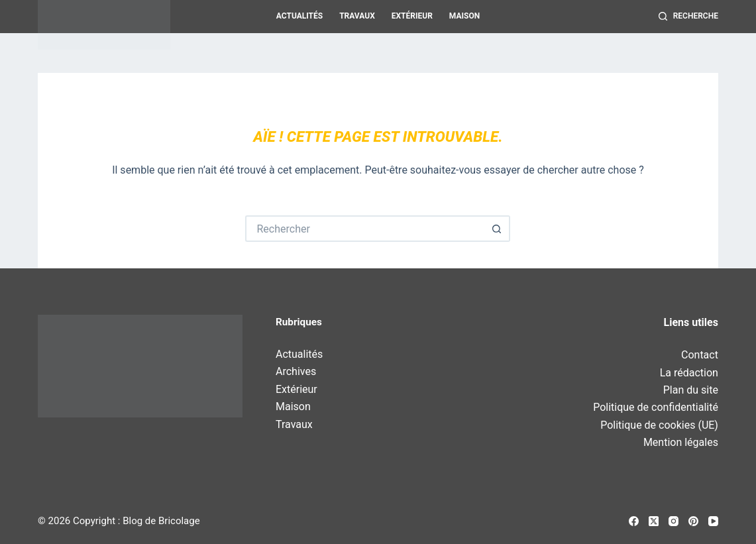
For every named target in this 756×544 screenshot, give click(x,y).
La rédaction (689, 373)
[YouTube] (713, 521)
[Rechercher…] (364, 229)
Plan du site (691, 390)
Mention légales (681, 442)
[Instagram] (674, 521)
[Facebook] (634, 521)
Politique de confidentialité (656, 407)
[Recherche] (688, 17)
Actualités (299, 16)
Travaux (357, 16)
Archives (296, 371)
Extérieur (412, 16)
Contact (700, 355)
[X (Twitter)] (654, 521)
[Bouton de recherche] (497, 229)
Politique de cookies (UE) (659, 425)
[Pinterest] (693, 521)
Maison (464, 16)
